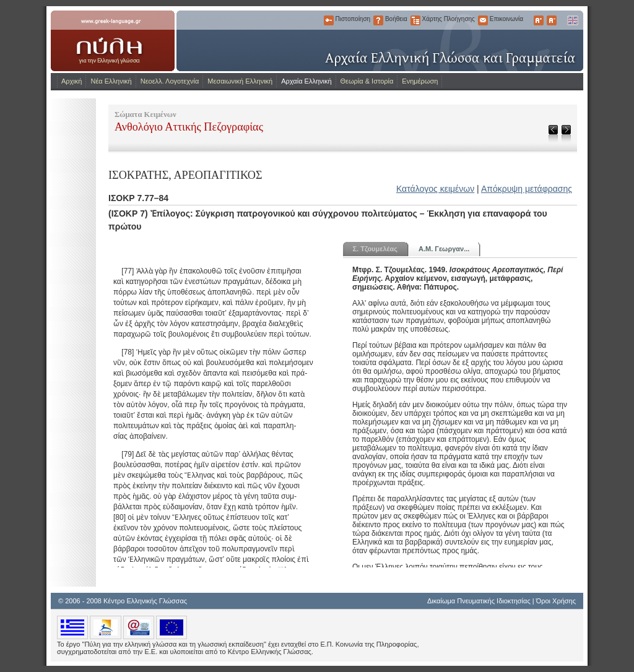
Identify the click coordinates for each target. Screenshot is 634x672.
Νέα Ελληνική (111, 81)
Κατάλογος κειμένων (435, 189)
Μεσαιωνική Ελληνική (240, 81)
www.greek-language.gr (113, 41)
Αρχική (72, 81)
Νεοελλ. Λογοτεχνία (170, 81)
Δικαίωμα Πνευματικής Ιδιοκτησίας (479, 601)
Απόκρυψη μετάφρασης (527, 189)
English (572, 20)
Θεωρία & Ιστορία (367, 81)
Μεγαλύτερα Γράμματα (539, 20)
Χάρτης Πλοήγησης (415, 20)
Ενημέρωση (420, 81)
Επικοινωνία (483, 20)
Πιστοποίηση (329, 20)
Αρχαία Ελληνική (306, 81)
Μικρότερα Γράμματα (552, 20)
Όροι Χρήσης (556, 601)
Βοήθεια (378, 20)
